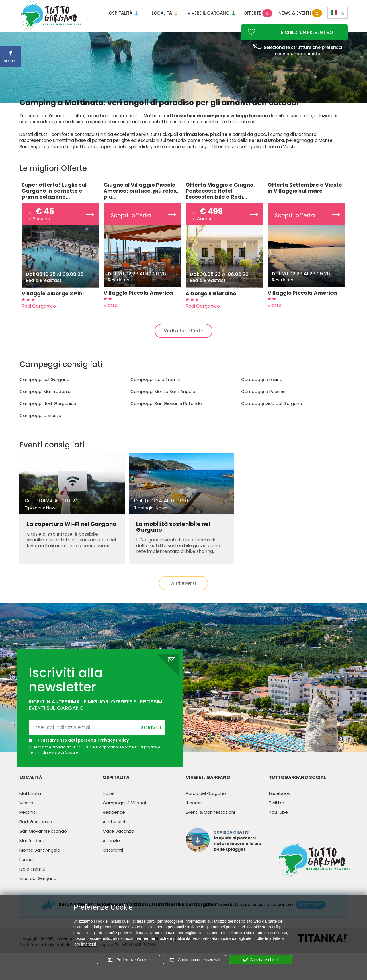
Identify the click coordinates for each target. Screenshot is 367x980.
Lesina (26, 871)
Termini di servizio (44, 763)
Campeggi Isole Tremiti (155, 391)
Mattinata (30, 804)
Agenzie (111, 852)
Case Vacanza (118, 842)
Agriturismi (114, 833)
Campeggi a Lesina (262, 391)
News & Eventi (299, 13)
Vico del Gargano (38, 890)
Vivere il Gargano (211, 13)
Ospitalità (123, 13)
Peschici (28, 823)
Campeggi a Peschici (264, 403)
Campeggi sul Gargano (44, 391)
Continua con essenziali (195, 960)
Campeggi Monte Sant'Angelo (163, 403)
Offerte (258, 13)
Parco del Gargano (206, 804)
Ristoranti (113, 861)
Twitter (277, 814)
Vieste (26, 814)
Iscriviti (150, 739)
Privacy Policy (115, 751)
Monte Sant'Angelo (40, 861)
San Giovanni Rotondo (43, 842)
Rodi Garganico (36, 833)
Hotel (108, 804)
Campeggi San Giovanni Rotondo (166, 415)
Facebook (279, 804)
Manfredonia (33, 852)
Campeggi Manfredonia (45, 403)
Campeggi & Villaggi (124, 814)
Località (165, 13)
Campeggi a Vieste (40, 427)
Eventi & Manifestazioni (210, 823)
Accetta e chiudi (261, 960)
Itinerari (194, 814)
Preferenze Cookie (129, 960)
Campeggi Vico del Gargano (272, 415)
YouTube (278, 823)
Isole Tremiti (32, 880)
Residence (114, 823)
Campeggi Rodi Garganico (48, 415)
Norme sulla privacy (140, 759)
